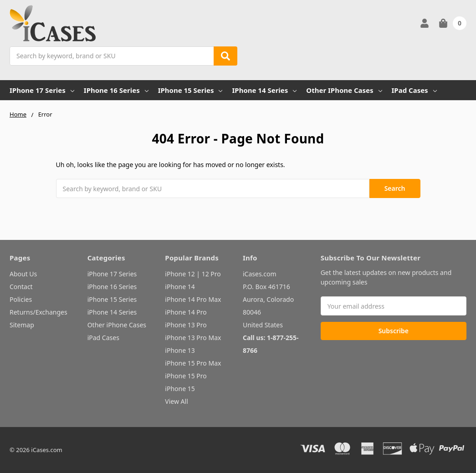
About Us (23, 274)
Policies (21, 299)
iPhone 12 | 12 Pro (193, 274)
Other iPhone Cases (344, 90)
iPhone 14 (180, 287)
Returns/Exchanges (38, 312)
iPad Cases (414, 90)
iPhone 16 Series (116, 90)
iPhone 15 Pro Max (193, 363)
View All (176, 401)
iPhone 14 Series (264, 90)
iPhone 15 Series (190, 90)
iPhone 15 (180, 389)
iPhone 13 (180, 350)
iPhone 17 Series (42, 90)
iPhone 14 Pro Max (193, 299)
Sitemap (22, 325)
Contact (21, 287)
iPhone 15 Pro (186, 376)
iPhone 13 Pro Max (193, 338)
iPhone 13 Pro (186, 325)
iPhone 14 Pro (186, 312)
